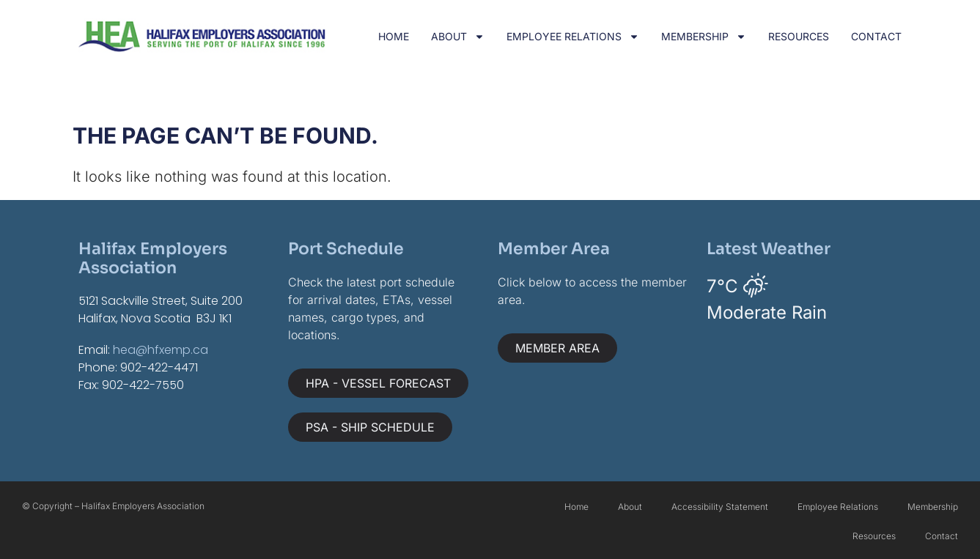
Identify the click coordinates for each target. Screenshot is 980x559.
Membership (704, 37)
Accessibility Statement (720, 507)
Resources (799, 36)
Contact (876, 36)
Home (394, 36)
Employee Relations (573, 37)
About (458, 37)
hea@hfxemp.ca (161, 350)
